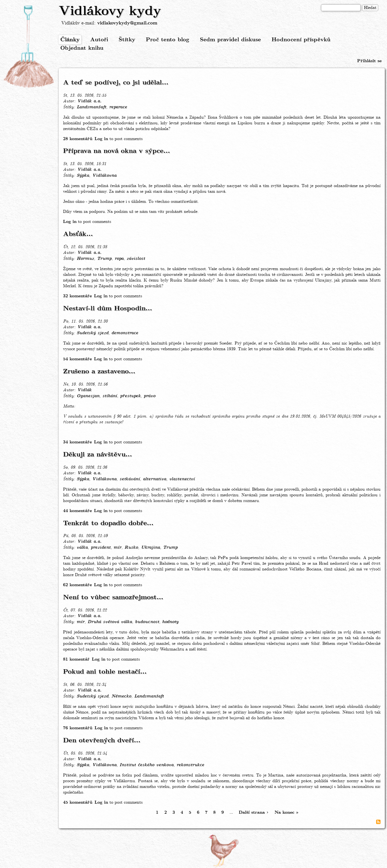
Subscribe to (378, 822)
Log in (101, 139)
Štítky (127, 40)
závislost (136, 259)
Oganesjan (88, 396)
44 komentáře (77, 511)
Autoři (99, 40)
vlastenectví (182, 479)
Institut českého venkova (147, 765)
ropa (119, 259)
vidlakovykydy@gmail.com (127, 23)
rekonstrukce (190, 765)
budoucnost (147, 622)
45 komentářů (78, 802)
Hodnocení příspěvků (301, 40)
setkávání (130, 479)
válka (82, 548)
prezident (101, 548)
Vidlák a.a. (89, 101)
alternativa (155, 479)
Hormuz (85, 259)
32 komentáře (77, 296)
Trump (104, 259)
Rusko (131, 548)
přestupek (130, 396)
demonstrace (125, 333)
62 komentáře (77, 585)
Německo (121, 696)
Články (70, 40)
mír (117, 548)
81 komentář (76, 659)
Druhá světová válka (110, 622)
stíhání (110, 396)
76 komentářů (78, 728)
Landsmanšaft (91, 107)
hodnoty (170, 622)
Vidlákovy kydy (110, 11)
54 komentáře (77, 359)
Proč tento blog (168, 40)
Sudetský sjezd (92, 333)
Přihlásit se (369, 61)
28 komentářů (78, 139)
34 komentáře (77, 442)
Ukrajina (150, 548)
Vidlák (84, 390)
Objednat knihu (82, 48)
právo (150, 396)
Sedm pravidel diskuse (230, 40)
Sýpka (83, 176)
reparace (118, 107)
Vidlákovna (104, 176)
